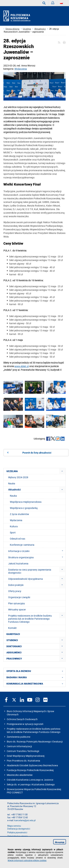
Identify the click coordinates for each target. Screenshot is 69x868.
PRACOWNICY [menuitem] (14, 659)
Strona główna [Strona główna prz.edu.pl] (12, 29)
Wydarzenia (21, 69)
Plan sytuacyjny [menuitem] (16, 603)
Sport (13, 532)
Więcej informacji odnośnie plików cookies (27, 860)
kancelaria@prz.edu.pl (25, 820)
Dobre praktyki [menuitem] (16, 585)
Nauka (13, 496)
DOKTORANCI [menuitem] (14, 646)
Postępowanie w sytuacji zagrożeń (25, 724)
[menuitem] (62, 471)
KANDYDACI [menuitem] (13, 634)
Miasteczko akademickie (20, 775)
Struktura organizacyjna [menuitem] (37, 557)
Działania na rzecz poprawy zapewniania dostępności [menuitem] (30, 571)
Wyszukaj (45, 3)
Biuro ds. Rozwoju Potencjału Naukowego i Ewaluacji (35, 742)
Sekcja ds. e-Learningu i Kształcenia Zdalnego (31, 784)
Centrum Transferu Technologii (23, 751)
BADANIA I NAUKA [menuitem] (36, 677)
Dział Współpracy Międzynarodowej (26, 756)
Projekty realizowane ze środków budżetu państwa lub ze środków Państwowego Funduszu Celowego (34, 730)
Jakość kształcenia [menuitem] (18, 563)
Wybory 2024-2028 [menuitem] (18, 477)
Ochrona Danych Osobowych (22, 719)
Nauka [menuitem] (12, 483)
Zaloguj (54, 4)
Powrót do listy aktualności (37, 453)
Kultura (14, 526)
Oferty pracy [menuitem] (15, 591)
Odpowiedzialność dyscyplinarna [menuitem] (25, 579)
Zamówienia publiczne (19, 737)
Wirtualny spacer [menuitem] (17, 609)
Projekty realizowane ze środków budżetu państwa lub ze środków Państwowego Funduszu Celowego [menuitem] (30, 619)
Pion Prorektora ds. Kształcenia (23, 761)
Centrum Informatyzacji (19, 746)
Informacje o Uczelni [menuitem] (37, 551)
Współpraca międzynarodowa (26, 502)
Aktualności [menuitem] (14, 490)
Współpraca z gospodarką (24, 508)
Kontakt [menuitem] (12, 628)
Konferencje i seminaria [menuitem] (22, 545)
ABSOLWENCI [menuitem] (14, 652)
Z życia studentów (19, 514)
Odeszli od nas (18, 539)
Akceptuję (60, 842)
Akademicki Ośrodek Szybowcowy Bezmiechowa (32, 765)
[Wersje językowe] (61, 3)
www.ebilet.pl (22, 366)
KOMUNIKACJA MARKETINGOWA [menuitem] (36, 684)
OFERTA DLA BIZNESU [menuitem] (36, 671)
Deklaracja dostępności (19, 829)
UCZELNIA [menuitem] (12, 471)
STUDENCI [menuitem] (12, 640)
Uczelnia (27, 29)
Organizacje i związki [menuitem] (19, 597)
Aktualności (40, 29)
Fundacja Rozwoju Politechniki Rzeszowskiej (30, 770)
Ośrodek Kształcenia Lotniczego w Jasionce (30, 780)
